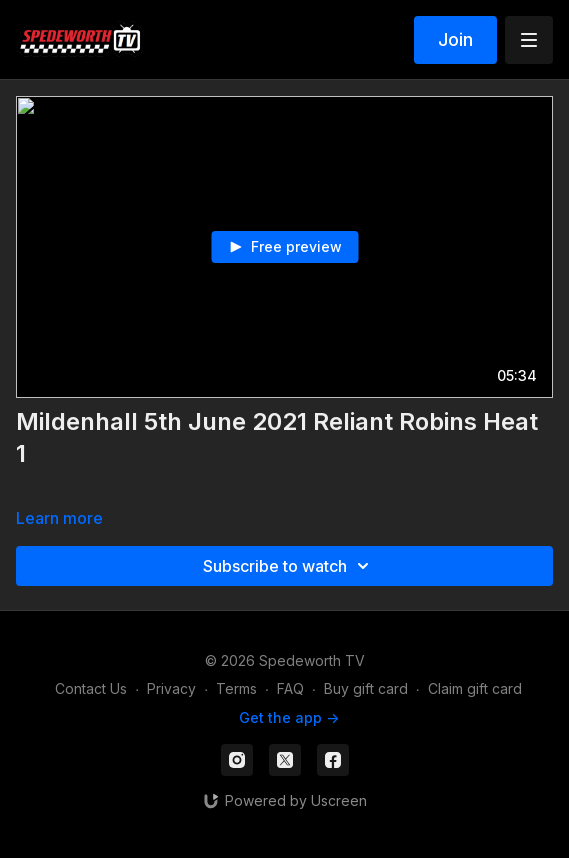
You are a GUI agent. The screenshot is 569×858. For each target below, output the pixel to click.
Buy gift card (366, 688)
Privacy (171, 688)
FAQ (290, 688)
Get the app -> (289, 717)
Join (455, 39)
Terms (236, 688)
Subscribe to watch (289, 566)
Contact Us (91, 688)
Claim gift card (475, 688)
